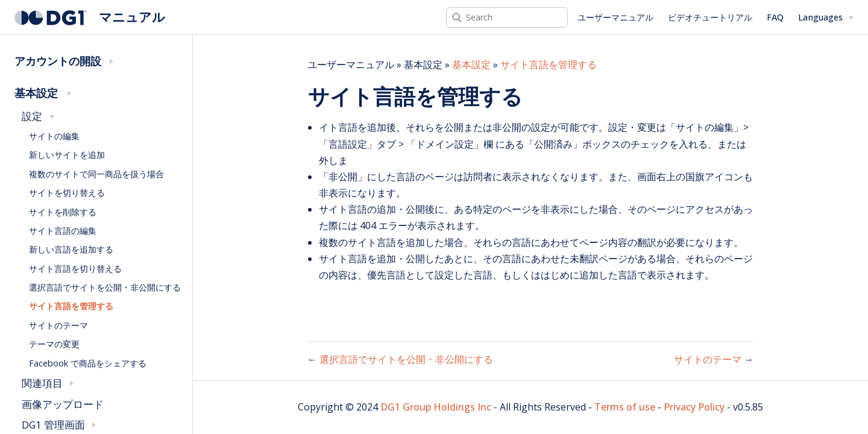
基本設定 (471, 64)
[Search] (507, 17)
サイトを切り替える (67, 193)
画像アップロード (63, 404)
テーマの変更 (54, 344)
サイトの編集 (54, 136)
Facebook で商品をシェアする (88, 363)
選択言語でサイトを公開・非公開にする (105, 287)
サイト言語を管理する (71, 306)
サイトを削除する (63, 212)
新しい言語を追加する (71, 249)
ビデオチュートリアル (710, 17)
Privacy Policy (694, 407)
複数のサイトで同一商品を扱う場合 (96, 174)
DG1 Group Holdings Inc (436, 407)
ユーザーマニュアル (615, 17)
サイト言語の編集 (63, 231)
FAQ (775, 17)
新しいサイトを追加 (67, 155)
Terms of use (625, 407)
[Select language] (826, 17)
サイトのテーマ (58, 325)
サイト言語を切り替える (75, 269)
